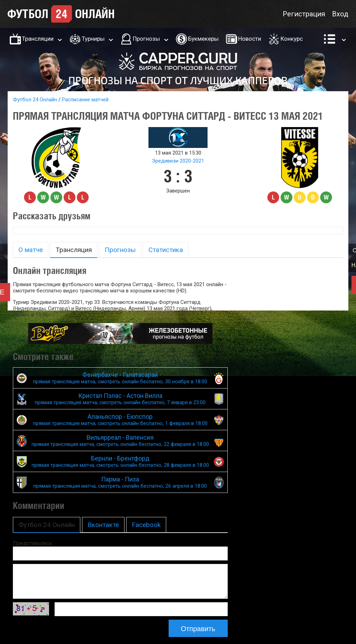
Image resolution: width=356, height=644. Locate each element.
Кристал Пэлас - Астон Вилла (120, 399)
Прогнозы (146, 39)
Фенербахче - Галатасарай (120, 378)
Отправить (198, 629)
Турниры (93, 39)
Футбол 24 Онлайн (35, 100)
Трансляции (38, 39)
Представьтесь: (33, 543)
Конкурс (292, 39)
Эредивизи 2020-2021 (178, 161)
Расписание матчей (85, 100)
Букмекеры (203, 39)
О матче (31, 250)
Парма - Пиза (120, 482)
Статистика (166, 250)
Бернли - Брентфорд (120, 461)
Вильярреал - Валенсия (120, 441)
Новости (250, 39)
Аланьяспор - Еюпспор (120, 420)
